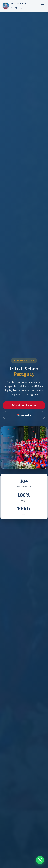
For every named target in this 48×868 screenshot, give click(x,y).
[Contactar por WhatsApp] (40, 859)
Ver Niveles (24, 415)
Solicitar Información (24, 405)
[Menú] (43, 6)
